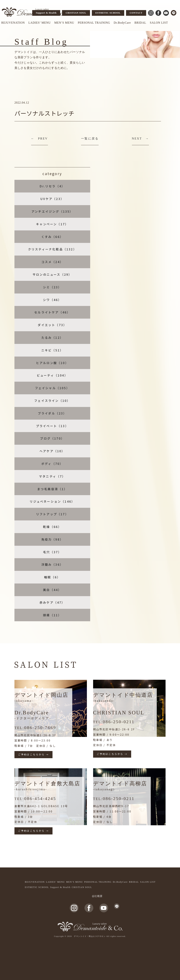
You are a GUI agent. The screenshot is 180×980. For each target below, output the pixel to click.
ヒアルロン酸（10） (52, 363)
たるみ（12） (52, 337)
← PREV (40, 138)
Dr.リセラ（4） (52, 186)
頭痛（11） (52, 615)
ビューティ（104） (52, 375)
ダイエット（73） (52, 325)
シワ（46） (52, 300)
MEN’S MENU (64, 23)
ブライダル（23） (52, 413)
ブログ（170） (52, 438)
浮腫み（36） (52, 564)
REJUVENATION (13, 23)
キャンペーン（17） (52, 224)
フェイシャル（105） (52, 388)
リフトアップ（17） (52, 514)
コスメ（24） (52, 262)
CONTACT (136, 13)
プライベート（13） (52, 426)
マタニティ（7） (52, 476)
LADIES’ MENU (40, 23)
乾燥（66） (52, 527)
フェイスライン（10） (52, 401)
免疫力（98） (52, 539)
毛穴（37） (52, 552)
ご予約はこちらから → (33, 754)
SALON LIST (159, 23)
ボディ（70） (52, 464)
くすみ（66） (52, 237)
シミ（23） (52, 287)
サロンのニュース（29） (52, 274)
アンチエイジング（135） (52, 211)
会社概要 (97, 896)
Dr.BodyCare (122, 23)
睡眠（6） (52, 577)
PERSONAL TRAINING (94, 23)
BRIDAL (140, 23)
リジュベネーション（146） (52, 501)
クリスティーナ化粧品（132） (52, 249)
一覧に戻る (90, 138)
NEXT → (140, 138)
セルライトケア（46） (52, 312)
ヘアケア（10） (52, 451)
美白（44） (52, 590)
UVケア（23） (52, 199)
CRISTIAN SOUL (76, 13)
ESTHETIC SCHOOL (108, 13)
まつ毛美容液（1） (52, 489)
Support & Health (46, 13)
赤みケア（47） (52, 602)
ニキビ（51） (52, 350)
